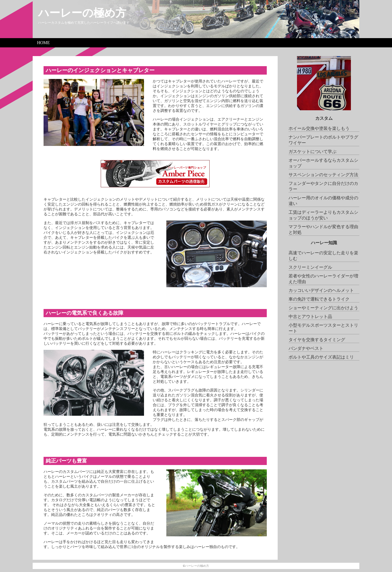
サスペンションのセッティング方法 (323, 175)
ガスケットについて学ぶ (313, 152)
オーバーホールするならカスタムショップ (323, 163)
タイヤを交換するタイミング (317, 340)
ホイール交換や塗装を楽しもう (319, 128)
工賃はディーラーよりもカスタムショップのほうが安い (323, 215)
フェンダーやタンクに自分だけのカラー (323, 186)
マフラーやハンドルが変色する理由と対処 (323, 230)
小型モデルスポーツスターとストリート (323, 328)
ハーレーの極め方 (82, 13)
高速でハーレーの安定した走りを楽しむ (323, 256)
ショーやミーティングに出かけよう (323, 308)
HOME (43, 43)
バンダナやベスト (306, 348)
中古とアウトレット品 (310, 316)
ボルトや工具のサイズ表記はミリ (321, 357)
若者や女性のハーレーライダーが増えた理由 (323, 279)
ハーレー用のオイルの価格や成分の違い (323, 201)
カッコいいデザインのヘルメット (321, 290)
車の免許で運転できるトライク (319, 299)
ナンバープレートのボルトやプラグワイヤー (323, 140)
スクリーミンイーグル (310, 267)
